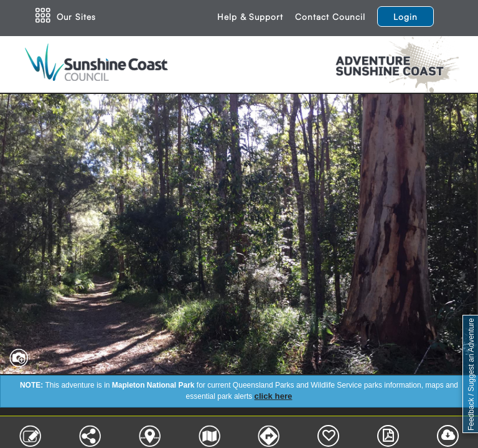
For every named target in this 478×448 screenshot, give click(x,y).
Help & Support (250, 16)
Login (405, 16)
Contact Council (330, 16)
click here (274, 396)
